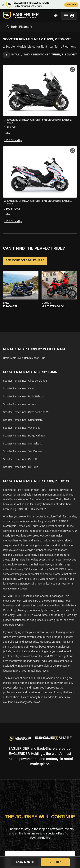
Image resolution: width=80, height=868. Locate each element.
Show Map (25, 862)
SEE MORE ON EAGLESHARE (25, 261)
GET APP (71, 5)
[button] (40, 104)
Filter (55, 862)
